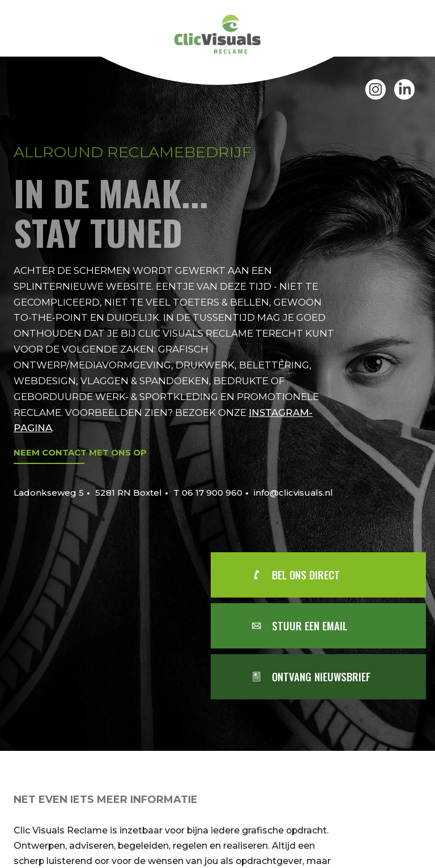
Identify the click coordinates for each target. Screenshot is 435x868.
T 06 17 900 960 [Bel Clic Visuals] (208, 493)
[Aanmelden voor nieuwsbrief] (329, 677)
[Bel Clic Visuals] (329, 575)
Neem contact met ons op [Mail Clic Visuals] (80, 452)
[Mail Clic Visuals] (329, 626)
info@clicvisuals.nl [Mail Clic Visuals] (293, 493)
